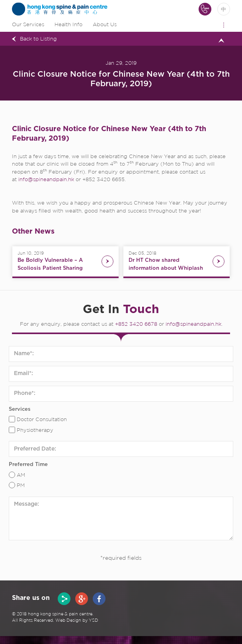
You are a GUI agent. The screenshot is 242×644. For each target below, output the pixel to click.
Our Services (28, 25)
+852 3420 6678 (136, 324)
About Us (105, 25)
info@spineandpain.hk (46, 180)
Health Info (68, 25)
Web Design (68, 621)
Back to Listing (38, 39)
